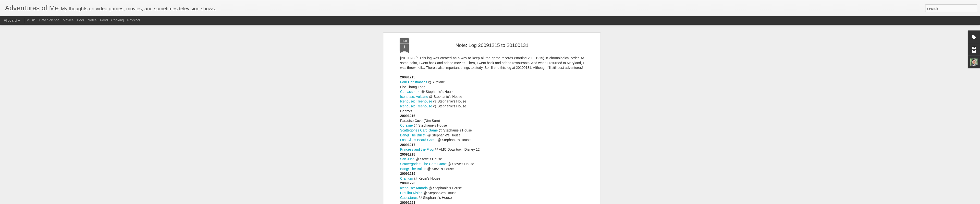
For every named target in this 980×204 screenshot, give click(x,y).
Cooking (117, 20)
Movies (68, 20)
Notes (92, 20)
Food (104, 20)
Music (31, 20)
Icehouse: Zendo (413, 86)
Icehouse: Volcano (414, 144)
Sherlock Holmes (413, 72)
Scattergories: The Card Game (423, 130)
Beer (81, 20)
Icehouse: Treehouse (416, 96)
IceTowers (408, 52)
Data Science (49, 20)
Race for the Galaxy (415, 101)
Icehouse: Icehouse (415, 149)
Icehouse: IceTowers (416, 81)
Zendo (405, 33)
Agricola (406, 125)
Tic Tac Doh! (410, 28)
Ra (402, 38)
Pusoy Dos (408, 67)
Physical (134, 20)
